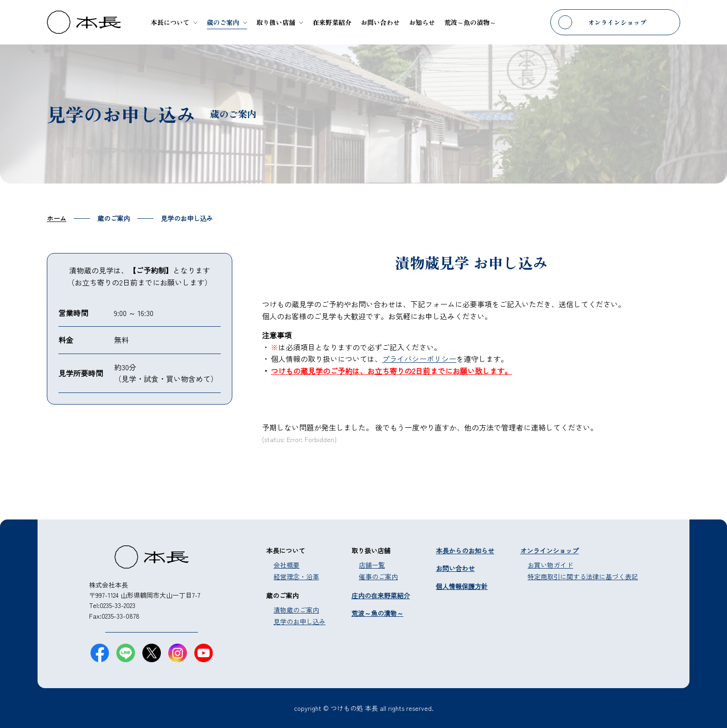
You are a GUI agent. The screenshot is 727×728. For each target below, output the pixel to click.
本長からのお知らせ (465, 551)
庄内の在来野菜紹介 (381, 595)
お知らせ (422, 22)
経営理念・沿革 (296, 576)
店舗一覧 (372, 565)
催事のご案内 (378, 576)
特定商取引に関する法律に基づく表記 (583, 576)
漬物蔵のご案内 (296, 610)
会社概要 (287, 565)
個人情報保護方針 (462, 586)
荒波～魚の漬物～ (470, 22)
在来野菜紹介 (332, 22)
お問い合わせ (380, 22)
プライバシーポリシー (419, 359)
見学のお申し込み (300, 621)
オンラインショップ (617, 22)
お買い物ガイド (550, 565)
